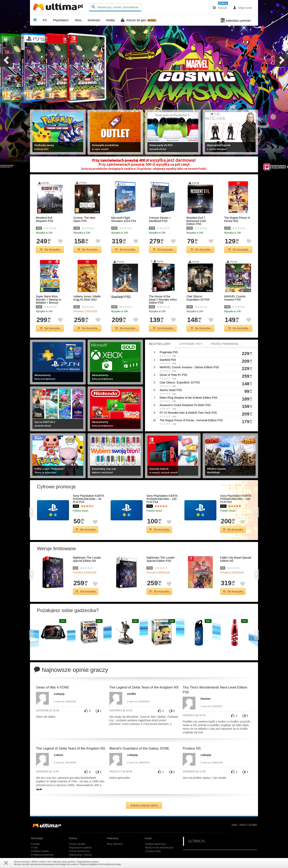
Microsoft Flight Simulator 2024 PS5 (124, 219)
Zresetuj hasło (153, 851)
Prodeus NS (192, 748)
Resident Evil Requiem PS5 (44, 219)
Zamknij (6, 863)
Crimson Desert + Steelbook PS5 (160, 219)
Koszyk (220, 8)
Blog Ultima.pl (115, 844)
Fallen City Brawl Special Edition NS (236, 559)
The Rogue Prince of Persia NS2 (237, 219)
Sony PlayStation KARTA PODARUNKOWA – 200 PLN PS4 (236, 499)
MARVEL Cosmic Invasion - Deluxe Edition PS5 (189, 367)
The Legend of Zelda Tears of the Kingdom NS (144, 687)
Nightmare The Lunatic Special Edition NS (87, 559)
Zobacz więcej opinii (144, 805)
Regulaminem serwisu (88, 862)
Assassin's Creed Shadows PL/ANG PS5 (185, 405)
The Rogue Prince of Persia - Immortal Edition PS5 (191, 420)
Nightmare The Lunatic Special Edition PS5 (160, 559)
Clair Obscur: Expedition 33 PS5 (198, 298)
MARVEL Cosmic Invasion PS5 (235, 298)
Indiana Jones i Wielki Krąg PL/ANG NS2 (87, 298)
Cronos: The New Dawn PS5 (84, 219)
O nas (34, 848)
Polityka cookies (40, 851)
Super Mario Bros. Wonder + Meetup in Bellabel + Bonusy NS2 (48, 301)
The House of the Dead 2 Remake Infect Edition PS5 (163, 300)
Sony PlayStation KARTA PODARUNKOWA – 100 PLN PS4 (162, 499)
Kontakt (35, 844)
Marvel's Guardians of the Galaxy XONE (139, 748)
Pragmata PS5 (169, 352)
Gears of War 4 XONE (52, 687)
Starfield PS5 (121, 297)
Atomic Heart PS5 (171, 390)
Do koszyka (50, 250)
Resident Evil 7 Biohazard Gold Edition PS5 (196, 221)
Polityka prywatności (42, 855)
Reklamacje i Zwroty (80, 855)
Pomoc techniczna (79, 851)
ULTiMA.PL (197, 841)
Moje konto (242, 8)
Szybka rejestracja (155, 844)
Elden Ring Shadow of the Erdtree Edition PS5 (188, 398)
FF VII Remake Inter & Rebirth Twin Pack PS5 (188, 413)
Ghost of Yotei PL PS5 (173, 375)
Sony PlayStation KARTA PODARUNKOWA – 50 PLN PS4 (88, 499)
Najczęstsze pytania (80, 848)
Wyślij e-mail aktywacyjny (159, 848)
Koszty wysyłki (77, 844)
